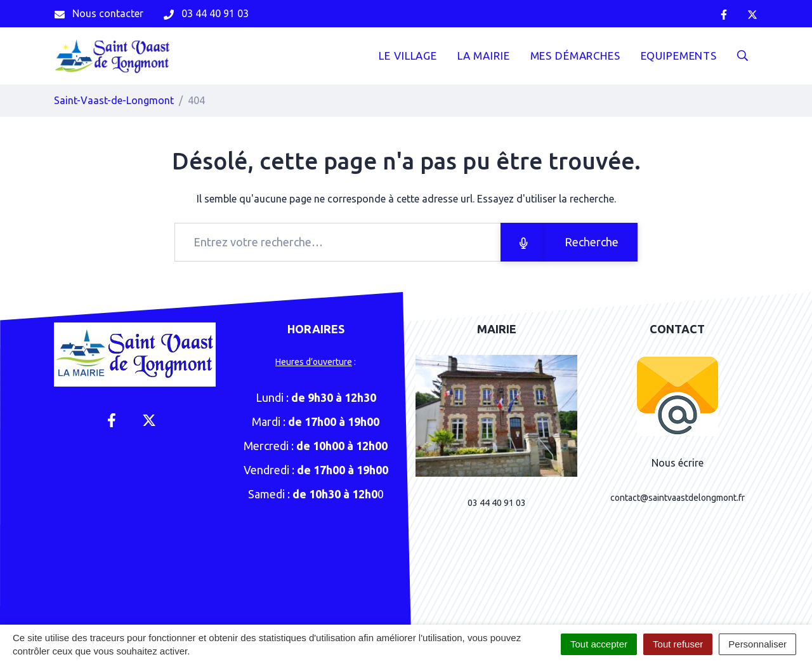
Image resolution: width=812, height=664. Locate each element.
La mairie (484, 56)
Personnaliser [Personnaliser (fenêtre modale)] (757, 644)
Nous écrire (678, 463)
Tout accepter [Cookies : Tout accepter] (599, 644)
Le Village (408, 56)
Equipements (679, 56)
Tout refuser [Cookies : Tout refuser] (678, 644)
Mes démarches (575, 56)
